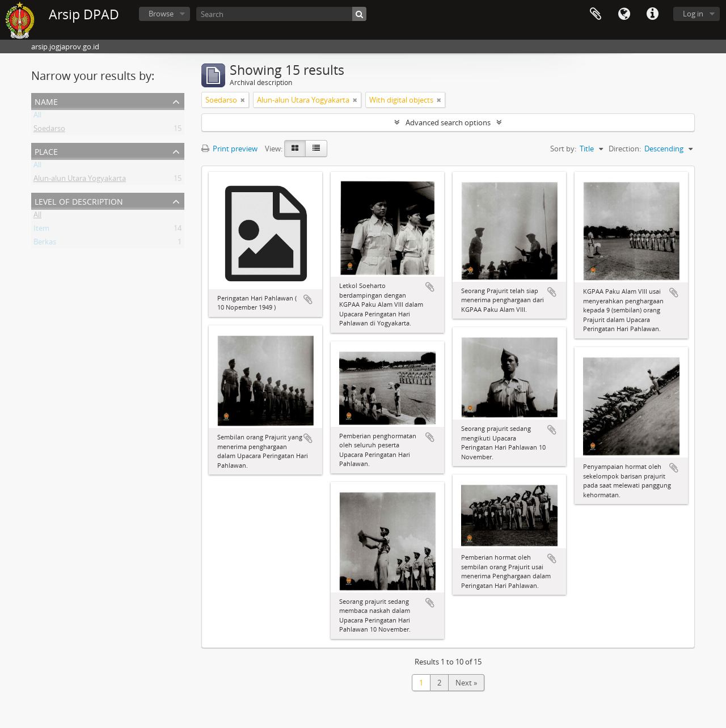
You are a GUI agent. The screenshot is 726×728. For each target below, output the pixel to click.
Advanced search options (448, 122)
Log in (693, 14)
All (37, 117)
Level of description (79, 200)
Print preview (229, 149)
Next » (466, 683)
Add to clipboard (308, 299)
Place (46, 151)
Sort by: (563, 149)
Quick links (652, 14)
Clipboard (596, 14)
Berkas (45, 244)
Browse (161, 14)
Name (46, 101)
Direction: (625, 149)
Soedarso (49, 130)
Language (624, 14)
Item (41, 230)
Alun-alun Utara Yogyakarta (80, 180)
